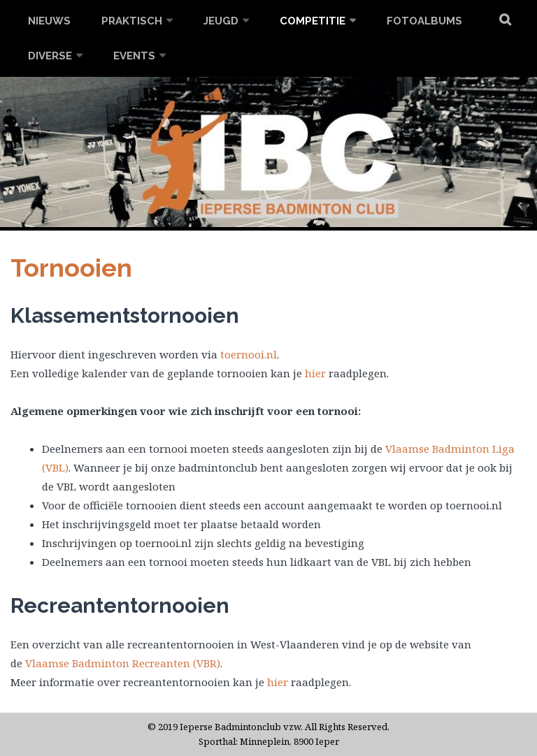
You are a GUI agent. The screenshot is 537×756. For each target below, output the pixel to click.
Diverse (50, 56)
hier (315, 373)
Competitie (313, 21)
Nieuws (49, 21)
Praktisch (132, 21)
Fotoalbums (424, 21)
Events (134, 56)
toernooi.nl (249, 354)
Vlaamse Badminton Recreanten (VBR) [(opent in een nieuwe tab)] (123, 663)
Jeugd (221, 21)
